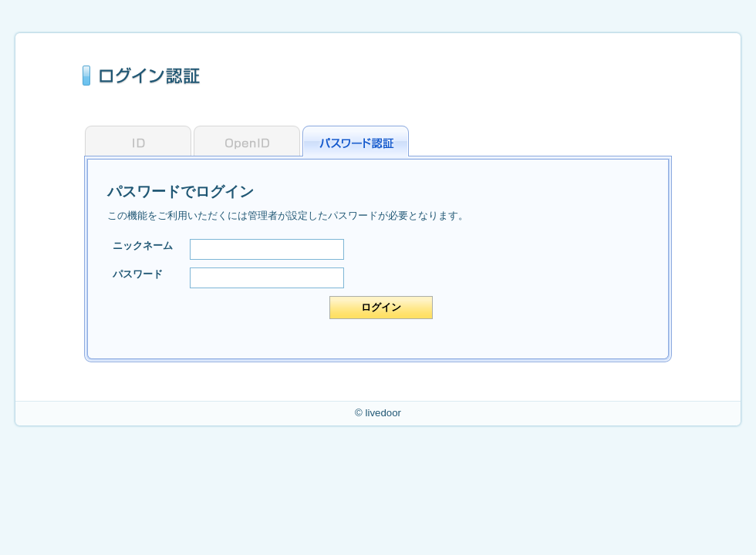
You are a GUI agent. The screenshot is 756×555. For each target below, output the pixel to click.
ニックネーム (143, 246)
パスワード (138, 274)
